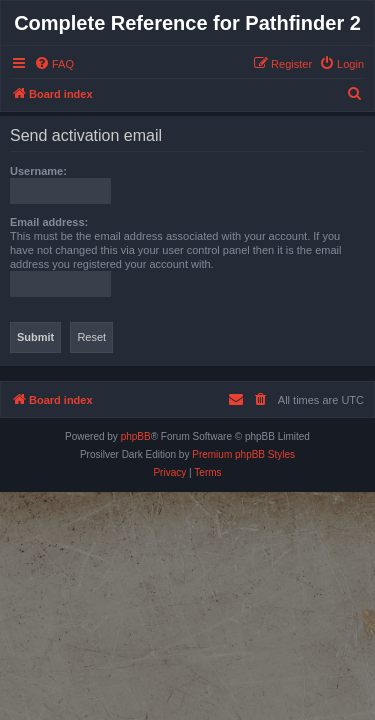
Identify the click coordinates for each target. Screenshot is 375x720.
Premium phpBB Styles (243, 454)
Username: (38, 171)
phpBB (136, 436)
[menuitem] (54, 64)
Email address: (49, 222)
